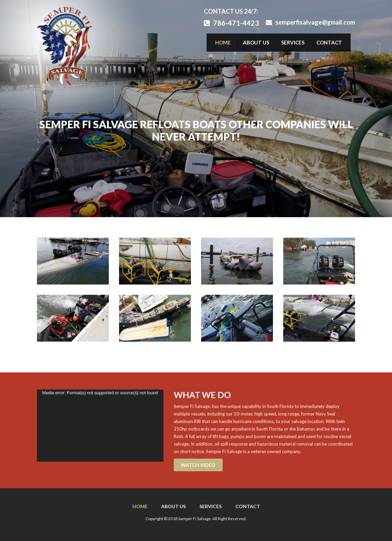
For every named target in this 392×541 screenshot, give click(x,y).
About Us (256, 42)
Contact (329, 42)
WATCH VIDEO (198, 465)
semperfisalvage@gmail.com (310, 22)
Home (223, 42)
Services (293, 42)
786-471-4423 (231, 23)
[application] (100, 426)
